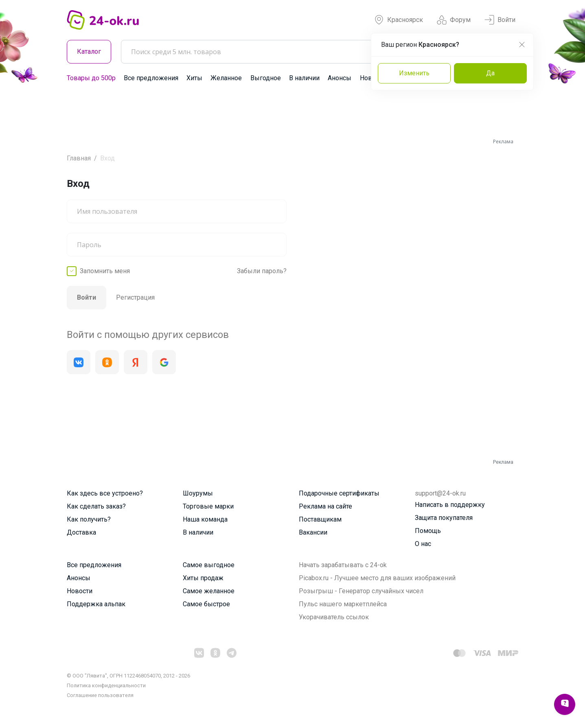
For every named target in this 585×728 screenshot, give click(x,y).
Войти (500, 20)
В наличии (304, 78)
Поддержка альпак (96, 604)
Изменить (414, 73)
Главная (79, 158)
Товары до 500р (91, 78)
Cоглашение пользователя (100, 695)
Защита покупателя (444, 518)
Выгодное (266, 78)
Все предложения (151, 78)
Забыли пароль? (262, 271)
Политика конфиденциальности (106, 685)
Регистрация (135, 297)
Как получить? (89, 519)
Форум (454, 20)
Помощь (428, 531)
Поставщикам (320, 519)
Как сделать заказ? (96, 506)
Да (490, 73)
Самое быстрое (206, 604)
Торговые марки (208, 506)
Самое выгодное (209, 565)
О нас (423, 544)
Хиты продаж (203, 578)
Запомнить (105, 271)
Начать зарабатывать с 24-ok (343, 565)
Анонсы (340, 78)
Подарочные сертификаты (339, 493)
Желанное (226, 78)
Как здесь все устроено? (105, 493)
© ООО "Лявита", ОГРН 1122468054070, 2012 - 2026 (128, 676)
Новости (80, 591)
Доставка (81, 532)
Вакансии (313, 532)
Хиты (194, 78)
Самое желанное (209, 591)
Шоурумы (198, 493)
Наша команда (205, 519)
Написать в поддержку (450, 505)
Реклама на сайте (325, 506)
